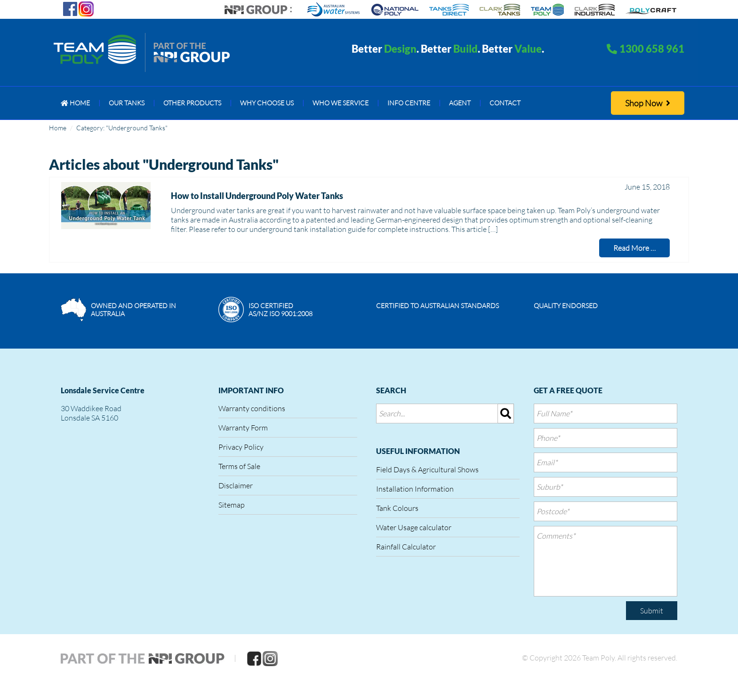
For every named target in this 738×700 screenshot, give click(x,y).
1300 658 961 (652, 49)
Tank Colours (397, 508)
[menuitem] (75, 103)
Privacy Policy (241, 447)
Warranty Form (243, 428)
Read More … (634, 248)
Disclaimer (236, 485)
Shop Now (648, 103)
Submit (652, 611)
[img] (506, 414)
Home (58, 128)
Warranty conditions (252, 408)
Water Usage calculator (414, 527)
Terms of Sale (239, 466)
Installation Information (415, 489)
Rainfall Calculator (406, 547)
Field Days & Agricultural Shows (427, 469)
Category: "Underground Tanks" (122, 128)
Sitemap (232, 505)
